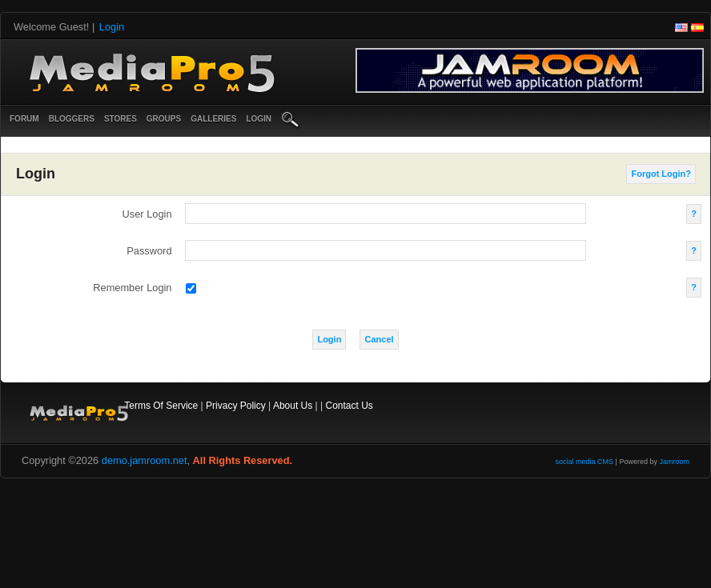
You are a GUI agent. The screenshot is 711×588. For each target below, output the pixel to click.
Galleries (213, 119)
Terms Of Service (161, 406)
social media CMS (585, 462)
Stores (121, 119)
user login (147, 214)
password (149, 251)
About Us (293, 406)
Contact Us (349, 406)
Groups (164, 119)
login (259, 119)
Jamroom (674, 462)
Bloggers (72, 119)
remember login (132, 288)
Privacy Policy (236, 406)
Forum (24, 119)
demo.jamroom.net (145, 460)
